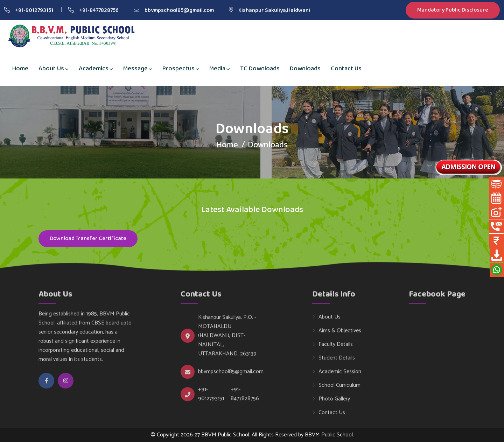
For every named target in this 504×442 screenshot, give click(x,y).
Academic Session (340, 375)
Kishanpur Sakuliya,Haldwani (274, 10)
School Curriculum (339, 389)
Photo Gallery (334, 402)
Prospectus (178, 69)
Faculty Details (336, 348)
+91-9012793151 (34, 10)
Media (217, 69)
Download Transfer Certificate (88, 239)
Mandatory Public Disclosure (453, 10)
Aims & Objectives (340, 334)
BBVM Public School (329, 435)
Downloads (305, 69)
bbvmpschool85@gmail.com (179, 10)
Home (20, 69)
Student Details (337, 362)
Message (135, 69)
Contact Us (346, 69)
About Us (51, 69)
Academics (94, 69)
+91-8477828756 (99, 10)
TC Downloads (260, 69)
